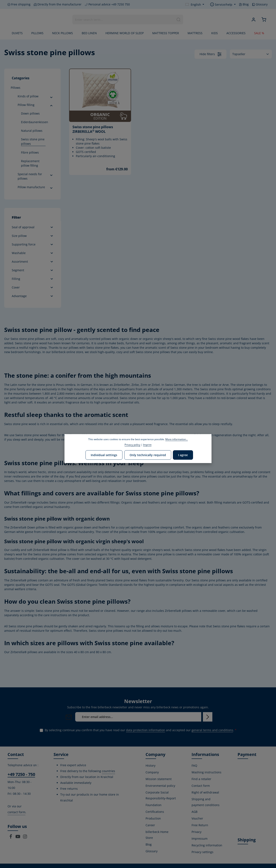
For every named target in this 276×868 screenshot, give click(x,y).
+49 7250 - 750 (21, 774)
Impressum (200, 839)
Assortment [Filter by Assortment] (33, 262)
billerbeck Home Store (157, 835)
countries (108, 771)
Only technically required (148, 455)
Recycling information (207, 845)
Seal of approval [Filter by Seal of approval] (33, 227)
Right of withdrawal (205, 792)
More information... (177, 439)
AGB (195, 812)
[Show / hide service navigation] (223, 5)
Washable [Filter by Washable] (33, 253)
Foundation (154, 805)
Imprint (147, 445)
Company (152, 772)
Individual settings (104, 455)
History (150, 766)
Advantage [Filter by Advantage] (33, 296)
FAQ (194, 766)
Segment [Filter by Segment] (33, 270)
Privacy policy (132, 445)
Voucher (197, 818)
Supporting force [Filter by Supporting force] (33, 244)
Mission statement (159, 779)
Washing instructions (206, 772)
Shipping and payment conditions (206, 802)
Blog (244, 4)
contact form (16, 812)
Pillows (16, 88)
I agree (183, 455)
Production (153, 818)
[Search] (179, 20)
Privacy (196, 832)
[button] (51, 97)
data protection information (146, 730)
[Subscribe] (208, 717)
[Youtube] (18, 838)
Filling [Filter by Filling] (33, 279)
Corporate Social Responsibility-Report (161, 795)
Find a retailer (201, 779)
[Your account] (253, 20)
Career (150, 825)
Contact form (201, 786)
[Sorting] (251, 54)
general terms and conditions (212, 730)
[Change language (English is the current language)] (195, 5)
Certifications (155, 812)
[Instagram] (25, 838)
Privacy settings (202, 852)
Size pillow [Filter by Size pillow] (33, 236)
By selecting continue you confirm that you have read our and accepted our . (141, 730)
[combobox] (123, 20)
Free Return (200, 825)
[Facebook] (11, 838)
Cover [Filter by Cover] (33, 287)
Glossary (260, 4)
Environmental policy (160, 786)
